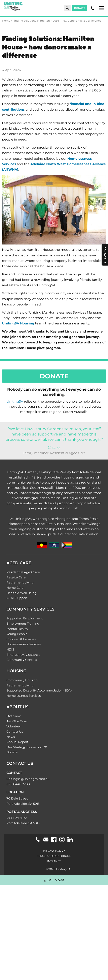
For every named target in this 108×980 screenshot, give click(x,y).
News (11, 737)
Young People (17, 634)
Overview (13, 716)
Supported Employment (25, 618)
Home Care (15, 588)
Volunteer (14, 726)
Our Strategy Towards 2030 (27, 747)
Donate (80, 8)
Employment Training (23, 624)
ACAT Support (17, 598)
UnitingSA (15, 401)
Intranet (54, 861)
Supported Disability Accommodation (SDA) (39, 690)
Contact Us (15, 732)
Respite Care (16, 577)
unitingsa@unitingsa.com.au (28, 779)
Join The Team (17, 721)
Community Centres (22, 660)
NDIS (10, 649)
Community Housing (22, 680)
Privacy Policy (54, 851)
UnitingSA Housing (18, 323)
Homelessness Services (24, 644)
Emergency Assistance (23, 655)
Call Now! (54, 881)
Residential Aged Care (23, 572)
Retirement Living (20, 582)
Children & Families (21, 639)
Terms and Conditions (54, 856)
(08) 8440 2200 (18, 784)
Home (6, 21)
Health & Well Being (21, 593)
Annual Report (17, 742)
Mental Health (17, 629)
